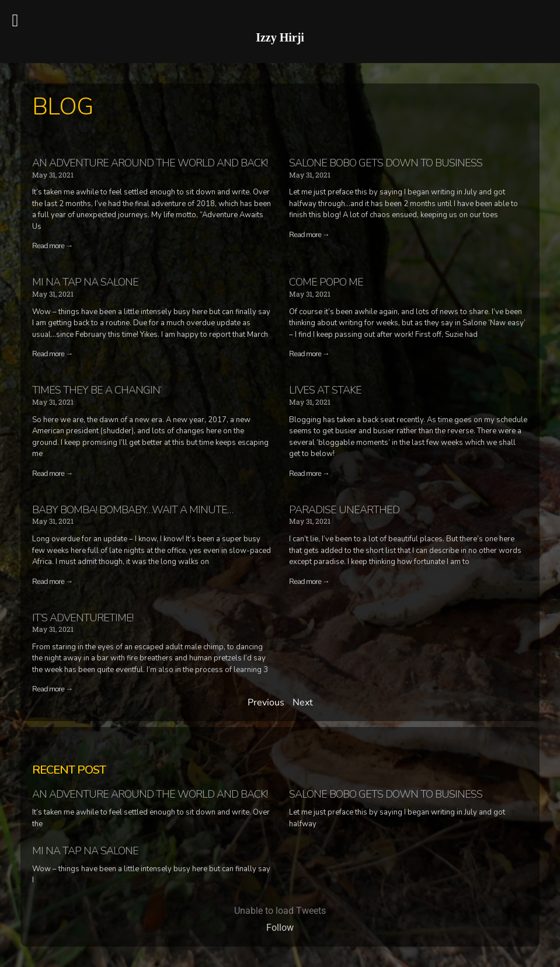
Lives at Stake (325, 390)
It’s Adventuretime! (83, 618)
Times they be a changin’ (97, 390)
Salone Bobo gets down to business (386, 163)
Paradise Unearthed (344, 510)
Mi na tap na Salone (85, 282)
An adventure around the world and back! (150, 163)
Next (303, 702)
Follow (280, 928)
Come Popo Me (326, 282)
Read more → (52, 246)
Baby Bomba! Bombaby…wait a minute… (133, 510)
